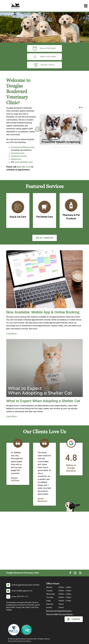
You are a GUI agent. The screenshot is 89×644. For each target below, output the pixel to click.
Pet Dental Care (18, 153)
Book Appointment (44, 48)
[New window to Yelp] (80, 573)
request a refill (45, 65)
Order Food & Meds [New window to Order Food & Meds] (44, 57)
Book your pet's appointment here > (59, 611)
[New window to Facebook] (70, 573)
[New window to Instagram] (75, 573)
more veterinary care (24, 162)
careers (74, 619)
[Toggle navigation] (86, 6)
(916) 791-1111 (24, 167)
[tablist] (61, 147)
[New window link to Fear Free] (14, 630)
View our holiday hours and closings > (60, 614)
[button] (80, 107)
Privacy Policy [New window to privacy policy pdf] (12, 641)
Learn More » (12, 333)
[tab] (55, 147)
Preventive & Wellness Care (23, 147)
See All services (45, 238)
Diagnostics (16, 159)
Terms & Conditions (25, 641)
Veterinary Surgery (19, 156)
